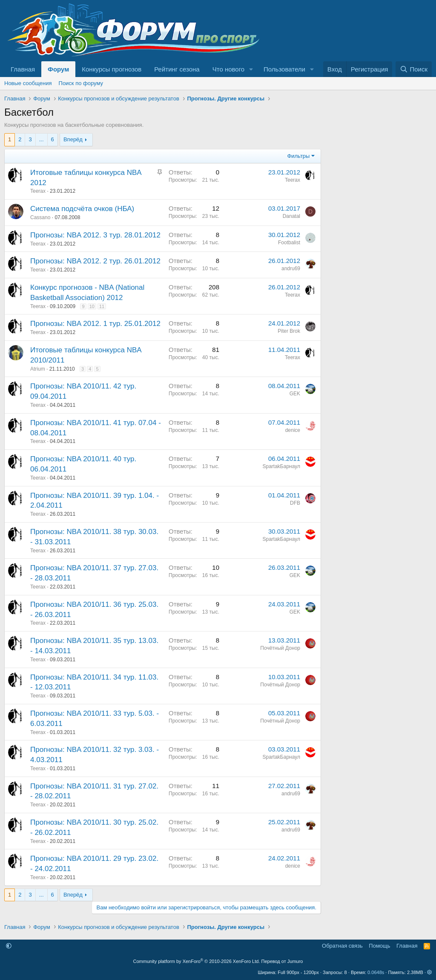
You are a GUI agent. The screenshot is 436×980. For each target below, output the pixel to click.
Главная (23, 69)
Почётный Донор (280, 648)
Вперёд (73, 139)
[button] (251, 69)
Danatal (291, 216)
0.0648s (376, 972)
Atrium (38, 369)
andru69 (291, 269)
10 (92, 306)
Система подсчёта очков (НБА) (82, 209)
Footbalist (289, 243)
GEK (295, 394)
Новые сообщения (28, 83)
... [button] (42, 139)
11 (102, 306)
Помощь (379, 946)
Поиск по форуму (81, 83)
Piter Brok (289, 331)
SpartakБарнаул (281, 466)
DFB (295, 503)
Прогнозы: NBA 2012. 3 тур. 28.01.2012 (95, 235)
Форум (58, 69)
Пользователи (284, 69)
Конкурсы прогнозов (112, 69)
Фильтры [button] (298, 156)
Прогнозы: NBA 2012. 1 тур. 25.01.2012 (95, 324)
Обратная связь (342, 946)
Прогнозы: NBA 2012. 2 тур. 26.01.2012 (95, 261)
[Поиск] (414, 69)
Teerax (38, 191)
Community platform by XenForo (197, 961)
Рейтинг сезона (177, 69)
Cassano (40, 217)
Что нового (228, 69)
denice (293, 430)
